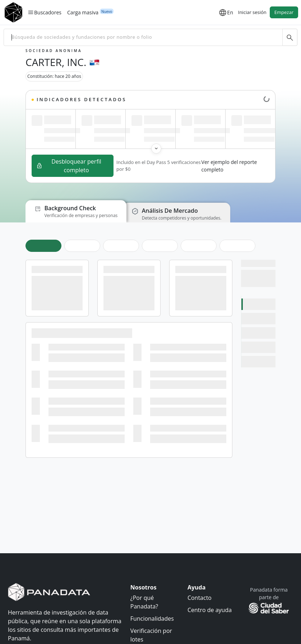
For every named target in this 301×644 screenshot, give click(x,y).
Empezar (284, 12)
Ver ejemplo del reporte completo (229, 166)
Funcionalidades (152, 619)
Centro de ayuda (210, 610)
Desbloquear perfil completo (69, 166)
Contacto (200, 598)
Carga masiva (83, 12)
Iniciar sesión (252, 12)
